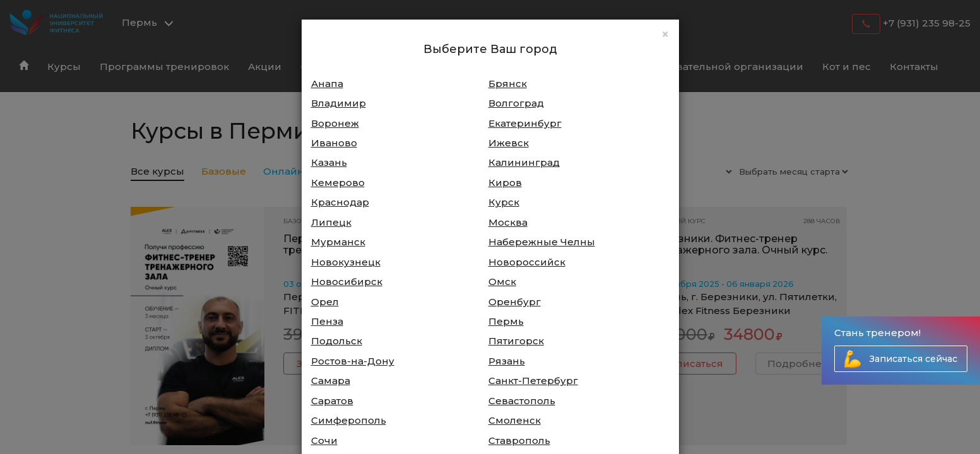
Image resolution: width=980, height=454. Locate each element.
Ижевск (509, 143)
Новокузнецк (346, 262)
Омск (502, 282)
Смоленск (515, 420)
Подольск (337, 341)
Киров (505, 183)
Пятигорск (516, 341)
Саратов (332, 401)
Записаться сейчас (913, 359)
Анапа (327, 84)
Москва (508, 222)
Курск (504, 202)
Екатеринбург (525, 123)
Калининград (524, 162)
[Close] (665, 34)
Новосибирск (347, 282)
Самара (331, 381)
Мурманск (338, 242)
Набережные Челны (542, 242)
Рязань (507, 361)
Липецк (331, 222)
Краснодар (340, 202)
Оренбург (515, 302)
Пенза (327, 321)
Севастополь (522, 401)
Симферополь (349, 420)
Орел (325, 302)
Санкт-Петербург (533, 381)
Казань (329, 162)
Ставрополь (519, 440)
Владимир (339, 103)
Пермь (506, 321)
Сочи (324, 440)
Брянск (508, 84)
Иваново (334, 143)
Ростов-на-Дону (353, 361)
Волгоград (516, 103)
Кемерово (338, 183)
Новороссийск (527, 262)
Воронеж (335, 123)
